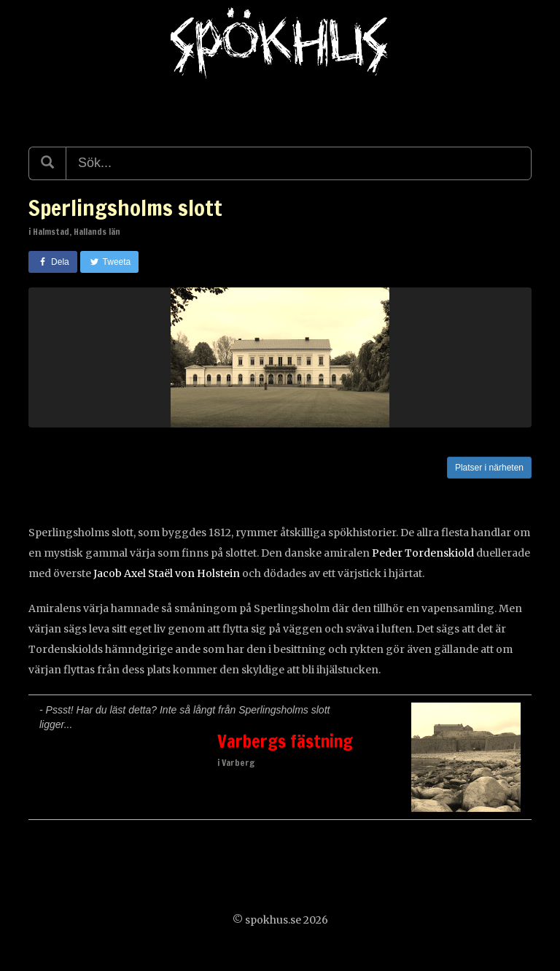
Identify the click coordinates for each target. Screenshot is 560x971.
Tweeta (110, 262)
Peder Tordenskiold (423, 553)
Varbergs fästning (285, 741)
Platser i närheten (489, 468)
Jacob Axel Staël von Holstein (167, 573)
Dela (53, 262)
